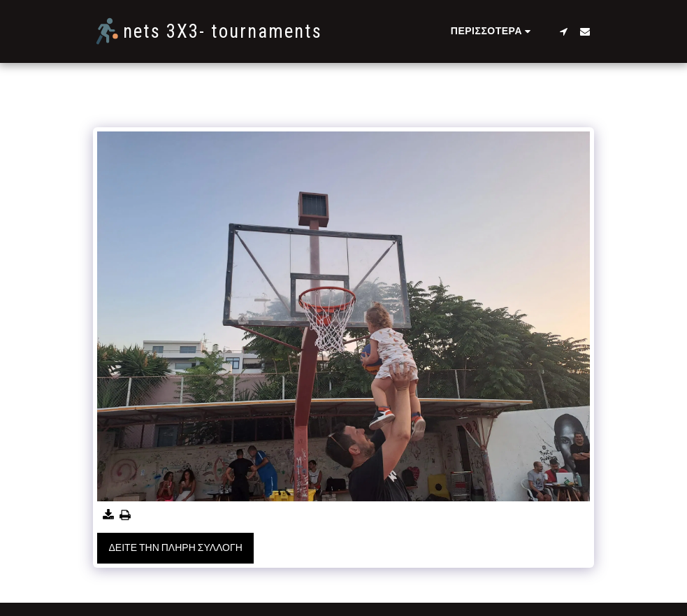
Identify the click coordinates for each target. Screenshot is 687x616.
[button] (564, 31)
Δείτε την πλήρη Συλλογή (176, 547)
